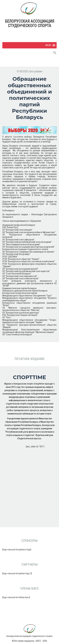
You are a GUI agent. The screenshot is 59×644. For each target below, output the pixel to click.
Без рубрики (36, 71)
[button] (48, 45)
